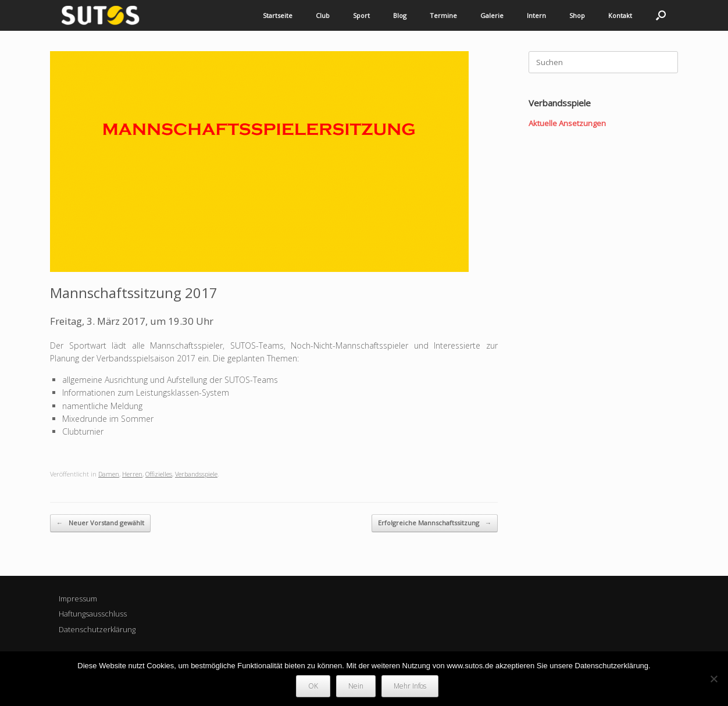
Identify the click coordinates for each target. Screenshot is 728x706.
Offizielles (159, 474)
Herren (132, 474)
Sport (361, 15)
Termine (443, 15)
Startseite (278, 15)
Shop (577, 15)
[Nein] (713, 679)
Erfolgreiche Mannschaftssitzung (435, 523)
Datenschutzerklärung (97, 629)
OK (313, 686)
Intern (536, 15)
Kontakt (620, 15)
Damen (109, 474)
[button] (661, 15)
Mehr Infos (410, 686)
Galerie (492, 15)
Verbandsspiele (196, 474)
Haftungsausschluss (93, 614)
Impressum (78, 599)
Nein (356, 686)
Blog (400, 15)
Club (323, 15)
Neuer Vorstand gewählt (100, 523)
